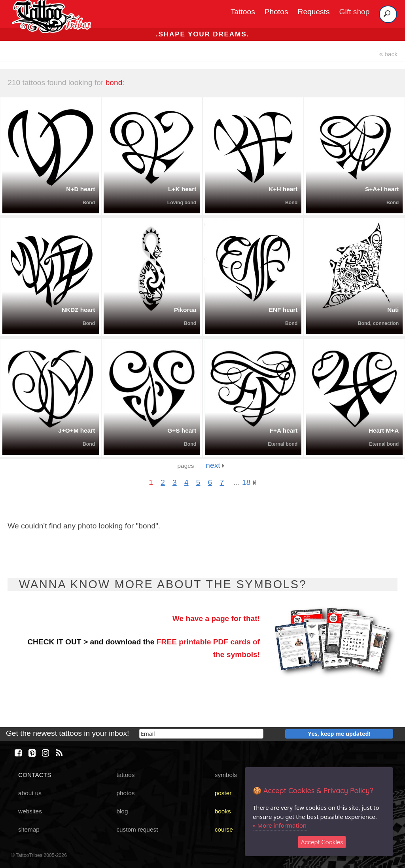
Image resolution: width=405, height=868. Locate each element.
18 (249, 482)
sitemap (29, 829)
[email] (201, 734)
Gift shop (355, 12)
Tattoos (243, 12)
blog (122, 811)
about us (30, 793)
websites (30, 811)
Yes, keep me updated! (339, 734)
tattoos (125, 775)
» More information (280, 825)
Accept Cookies (322, 842)
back (388, 54)
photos (125, 793)
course (224, 829)
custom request (137, 829)
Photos (276, 12)
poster (223, 793)
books (223, 811)
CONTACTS (35, 775)
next (215, 465)
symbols (226, 775)
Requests (314, 12)
